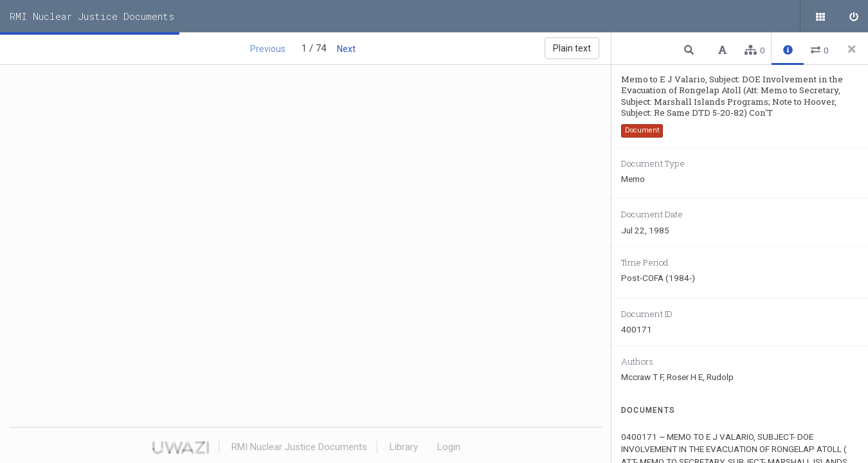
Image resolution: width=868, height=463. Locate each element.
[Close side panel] (852, 49)
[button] (691, 49)
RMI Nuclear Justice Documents (92, 16)
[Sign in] (852, 16)
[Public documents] (820, 16)
